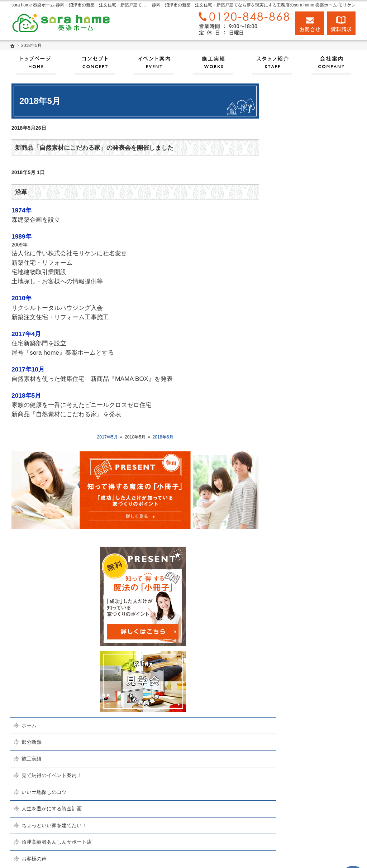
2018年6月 (163, 437)
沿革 (21, 192)
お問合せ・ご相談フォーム (318, 820)
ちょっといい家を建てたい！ (314, 362)
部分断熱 (291, 279)
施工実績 (291, 296)
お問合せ (310, 23)
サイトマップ (296, 646)
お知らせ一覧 (296, 612)
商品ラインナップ (301, 412)
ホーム (289, 262)
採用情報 (291, 562)
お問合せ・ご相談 (301, 595)
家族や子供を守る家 (304, 479)
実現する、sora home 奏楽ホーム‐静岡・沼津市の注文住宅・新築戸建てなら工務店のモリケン (225, 854)
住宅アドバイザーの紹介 (309, 546)
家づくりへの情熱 (301, 529)
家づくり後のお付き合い (309, 495)
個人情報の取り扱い (304, 629)
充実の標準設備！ (301, 446)
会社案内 (291, 512)
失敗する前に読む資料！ (309, 579)
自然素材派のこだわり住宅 (311, 429)
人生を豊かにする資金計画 (311, 346)
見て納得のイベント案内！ (311, 312)
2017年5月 (107, 437)
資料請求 (341, 23)
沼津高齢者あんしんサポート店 (316, 379)
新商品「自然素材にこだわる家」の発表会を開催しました (94, 148)
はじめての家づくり (304, 462)
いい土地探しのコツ (304, 329)
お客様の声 (294, 395)
